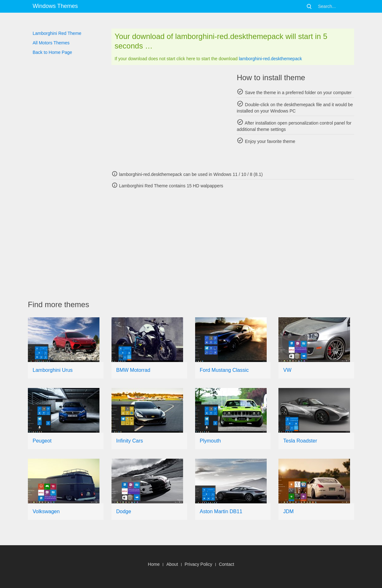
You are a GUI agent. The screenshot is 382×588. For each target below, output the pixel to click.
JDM (288, 511)
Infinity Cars (130, 441)
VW (287, 370)
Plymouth (210, 441)
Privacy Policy (198, 564)
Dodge (124, 511)
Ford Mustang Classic (224, 370)
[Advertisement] (170, 117)
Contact (226, 564)
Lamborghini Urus (53, 370)
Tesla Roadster (300, 441)
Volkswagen (46, 511)
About (172, 564)
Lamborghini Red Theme (57, 33)
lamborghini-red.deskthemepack (270, 59)
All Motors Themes (51, 43)
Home (154, 564)
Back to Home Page (52, 52)
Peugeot (42, 441)
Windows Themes (55, 6)
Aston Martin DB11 (221, 511)
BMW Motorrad (133, 370)
